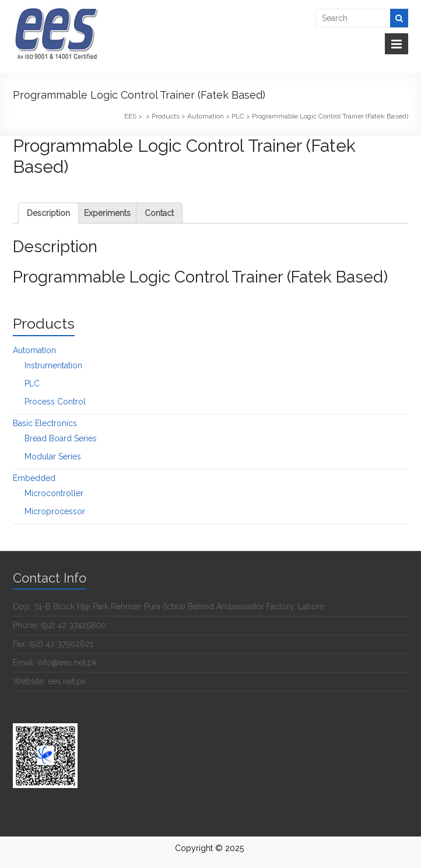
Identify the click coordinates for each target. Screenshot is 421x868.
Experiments (107, 213)
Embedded (34, 478)
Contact (159, 213)
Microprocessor (55, 511)
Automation (34, 350)
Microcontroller (54, 493)
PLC (32, 384)
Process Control (55, 402)
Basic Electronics (45, 423)
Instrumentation (53, 365)
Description (48, 213)
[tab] (48, 213)
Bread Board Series (61, 438)
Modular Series (53, 456)
